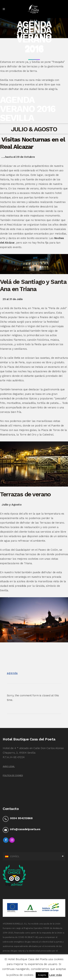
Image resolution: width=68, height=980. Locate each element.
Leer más (56, 975)
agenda (12, 673)
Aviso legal (9, 766)
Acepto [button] (42, 975)
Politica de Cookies (13, 775)
